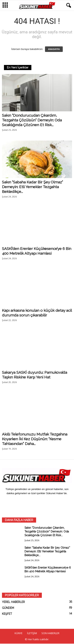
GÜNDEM (8, 608)
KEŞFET (7, 614)
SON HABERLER (50, 634)
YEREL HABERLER (13, 602)
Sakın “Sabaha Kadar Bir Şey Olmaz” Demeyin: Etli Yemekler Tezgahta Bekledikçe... (32, 187)
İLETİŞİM (32, 634)
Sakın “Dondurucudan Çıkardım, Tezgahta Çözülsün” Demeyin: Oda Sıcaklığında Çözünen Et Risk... (32, 120)
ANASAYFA (54, 50)
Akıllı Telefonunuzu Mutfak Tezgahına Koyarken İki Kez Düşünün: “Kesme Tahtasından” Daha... (35, 439)
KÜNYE (19, 634)
